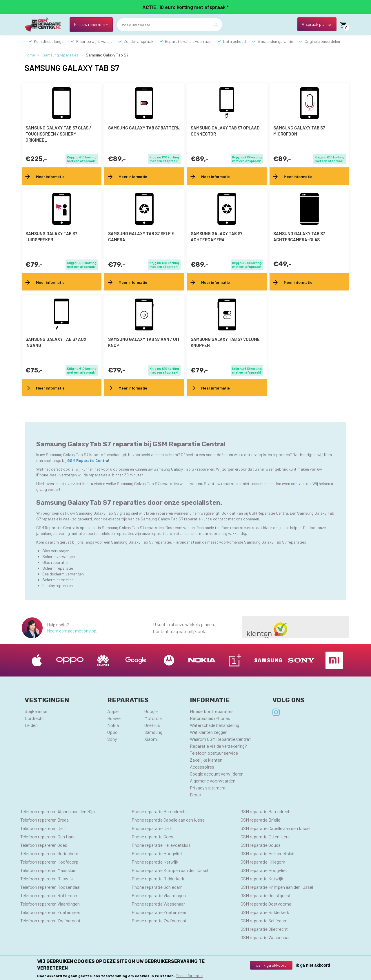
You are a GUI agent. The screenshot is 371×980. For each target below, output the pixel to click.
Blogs (195, 795)
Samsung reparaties (60, 55)
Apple (113, 711)
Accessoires (202, 767)
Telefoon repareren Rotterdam (49, 895)
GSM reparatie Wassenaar (265, 937)
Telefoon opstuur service (214, 753)
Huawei (114, 718)
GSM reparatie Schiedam (264, 920)
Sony (112, 739)
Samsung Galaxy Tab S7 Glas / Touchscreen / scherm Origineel (58, 134)
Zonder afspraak (139, 41)
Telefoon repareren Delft (44, 828)
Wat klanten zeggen (209, 732)
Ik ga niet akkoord (313, 965)
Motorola (153, 718)
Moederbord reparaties (212, 711)
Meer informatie (189, 976)
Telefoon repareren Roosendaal (50, 887)
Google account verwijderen (217, 774)
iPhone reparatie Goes (152, 837)
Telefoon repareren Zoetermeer (50, 912)
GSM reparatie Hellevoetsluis (268, 853)
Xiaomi (151, 739)
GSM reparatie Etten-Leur (265, 837)
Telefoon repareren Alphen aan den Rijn (58, 811)
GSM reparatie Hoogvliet (264, 870)
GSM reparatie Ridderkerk (265, 912)
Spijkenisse (36, 711)
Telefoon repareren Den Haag (48, 837)
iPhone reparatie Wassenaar (158, 904)
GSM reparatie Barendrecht (266, 811)
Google (151, 711)
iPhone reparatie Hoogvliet (156, 853)
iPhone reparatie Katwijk (154, 862)
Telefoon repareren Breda (44, 820)
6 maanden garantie (275, 41)
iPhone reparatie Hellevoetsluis (161, 845)
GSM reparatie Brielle (260, 820)
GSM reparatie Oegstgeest (266, 895)
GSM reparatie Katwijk (262, 878)
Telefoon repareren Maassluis (48, 870)
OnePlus (152, 725)
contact (299, 483)
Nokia (113, 725)
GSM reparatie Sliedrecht (264, 929)
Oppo (112, 732)
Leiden (31, 725)
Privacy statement (208, 788)
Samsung (153, 732)
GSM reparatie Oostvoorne (266, 904)
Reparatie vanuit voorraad (188, 41)
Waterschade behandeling (214, 725)
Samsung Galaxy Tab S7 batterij (144, 128)
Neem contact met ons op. (72, 631)
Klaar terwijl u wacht (94, 41)
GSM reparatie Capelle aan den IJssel (275, 828)
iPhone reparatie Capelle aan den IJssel (168, 820)
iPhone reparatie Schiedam (157, 887)
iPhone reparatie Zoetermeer (158, 912)
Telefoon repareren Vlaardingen (50, 904)
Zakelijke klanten (206, 760)
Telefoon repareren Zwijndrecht (50, 920)
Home (30, 55)
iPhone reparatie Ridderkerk (157, 878)
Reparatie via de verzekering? (218, 746)
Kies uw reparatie (89, 24)
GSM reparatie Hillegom (263, 862)
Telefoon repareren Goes (44, 845)
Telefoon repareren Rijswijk (47, 878)
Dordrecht (34, 718)
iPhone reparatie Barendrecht (159, 811)
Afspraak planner (317, 24)
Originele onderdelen (322, 41)
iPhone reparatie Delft (152, 828)
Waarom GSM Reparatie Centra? (221, 739)
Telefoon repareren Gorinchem (49, 853)
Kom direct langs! (49, 41)
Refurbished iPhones (210, 718)
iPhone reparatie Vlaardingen (158, 895)
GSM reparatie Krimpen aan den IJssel (277, 887)
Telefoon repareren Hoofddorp (49, 862)
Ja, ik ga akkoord (271, 965)
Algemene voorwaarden (213, 781)
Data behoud (234, 41)
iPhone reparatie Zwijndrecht (159, 920)
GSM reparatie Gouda (261, 845)
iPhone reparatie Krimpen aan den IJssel (169, 870)
